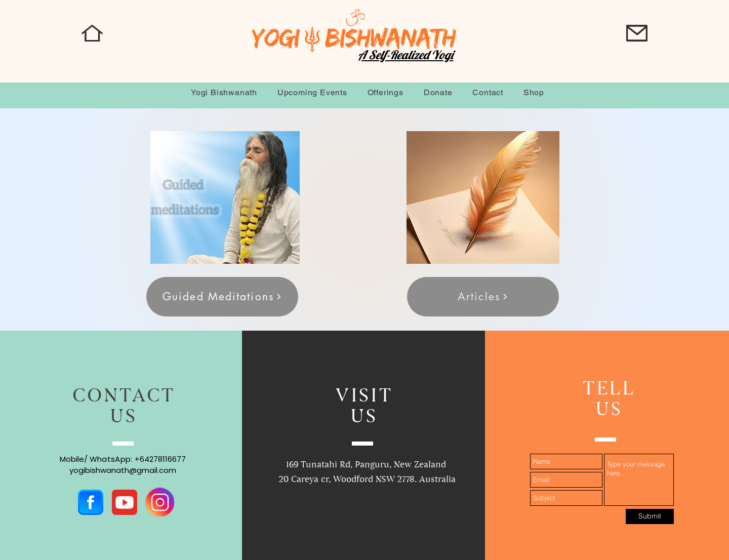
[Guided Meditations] (222, 297)
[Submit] (650, 516)
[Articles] (483, 297)
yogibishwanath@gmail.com (123, 470)
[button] (637, 33)
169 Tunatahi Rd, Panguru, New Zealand (367, 465)
